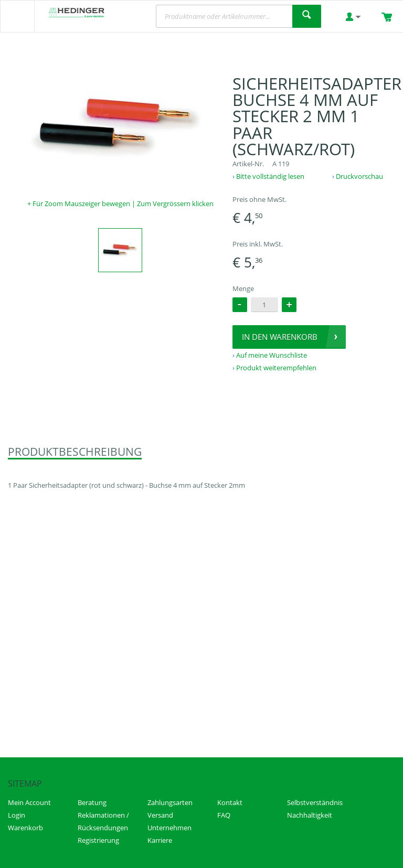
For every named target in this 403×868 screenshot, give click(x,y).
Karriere (160, 840)
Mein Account (29, 802)
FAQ (224, 815)
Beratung (92, 802)
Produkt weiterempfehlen (276, 368)
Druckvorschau (359, 176)
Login (17, 815)
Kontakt (230, 802)
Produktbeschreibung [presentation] (75, 452)
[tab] (75, 452)
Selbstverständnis (315, 802)
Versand (160, 815)
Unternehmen (169, 828)
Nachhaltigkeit (310, 815)
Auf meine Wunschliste (272, 355)
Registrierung (98, 840)
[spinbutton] (264, 304)
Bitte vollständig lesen (270, 176)
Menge (243, 288)
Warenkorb (25, 828)
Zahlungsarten (170, 802)
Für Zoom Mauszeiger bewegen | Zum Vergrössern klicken (123, 203)
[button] (289, 305)
